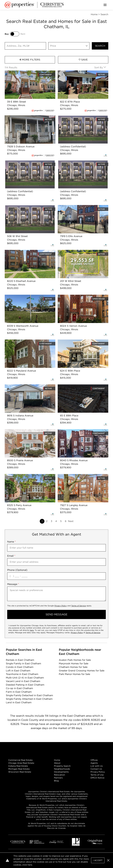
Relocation (60, 775)
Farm (19, 692)
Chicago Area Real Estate (21, 763)
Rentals (20, 660)
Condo (20, 667)
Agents (94, 763)
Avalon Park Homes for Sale (75, 660)
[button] (108, 860)
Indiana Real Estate (18, 766)
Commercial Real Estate (20, 760)
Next (71, 521)
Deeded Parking (25, 685)
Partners (58, 778)
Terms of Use (97, 775)
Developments (61, 772)
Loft (18, 671)
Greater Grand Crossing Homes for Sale (82, 671)
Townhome (22, 674)
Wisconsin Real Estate (20, 772)
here (32, 630)
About (57, 763)
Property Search (62, 766)
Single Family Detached (29, 695)
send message (56, 614)
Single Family (23, 664)
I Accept (98, 860)
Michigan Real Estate (19, 769)
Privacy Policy (61, 606)
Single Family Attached (29, 699)
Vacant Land (23, 681)
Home (57, 760)
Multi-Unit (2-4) (25, 678)
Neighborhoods (62, 769)
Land (19, 702)
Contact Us (96, 769)
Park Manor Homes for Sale (74, 674)
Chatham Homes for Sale (73, 667)
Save (83, 60)
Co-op (19, 688)
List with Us (97, 766)
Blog (56, 781)
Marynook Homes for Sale (74, 664)
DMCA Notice (97, 778)
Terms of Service (79, 606)
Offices (94, 760)
